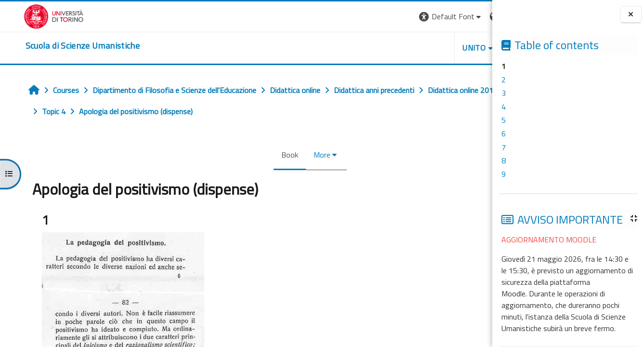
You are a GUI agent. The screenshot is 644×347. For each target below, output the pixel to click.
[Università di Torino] (30, 15)
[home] (59, 46)
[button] (356, 17)
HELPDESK (434, 48)
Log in (475, 16)
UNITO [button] (380, 48)
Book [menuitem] (230, 155)
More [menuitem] (263, 155)
